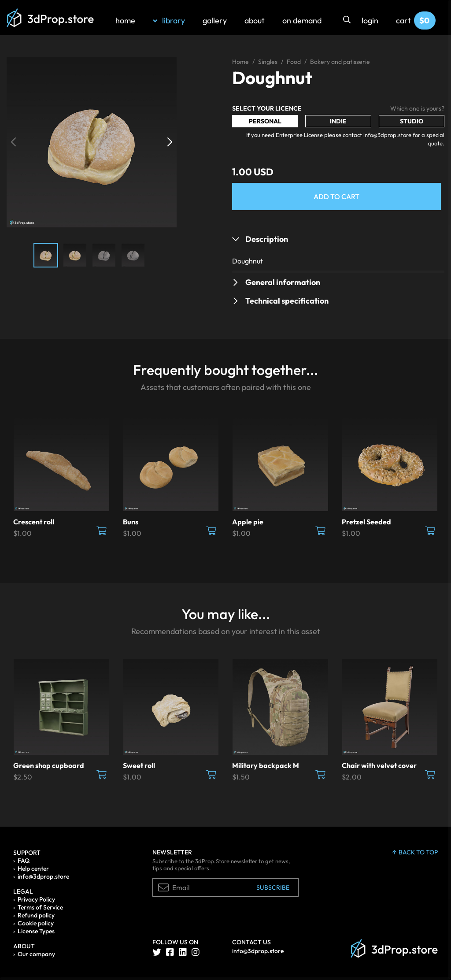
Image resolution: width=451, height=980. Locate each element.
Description (267, 239)
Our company (36, 954)
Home (240, 62)
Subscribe (273, 887)
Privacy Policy (36, 899)
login (370, 20)
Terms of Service (40, 907)
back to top (415, 852)
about (255, 20)
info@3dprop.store (43, 876)
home (125, 20)
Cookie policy (36, 923)
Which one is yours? (417, 108)
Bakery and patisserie (340, 62)
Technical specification (287, 301)
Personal (265, 121)
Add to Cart (336, 197)
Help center (33, 869)
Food (294, 62)
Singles (268, 62)
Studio (412, 121)
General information (283, 282)
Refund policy (36, 915)
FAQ (24, 861)
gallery (215, 20)
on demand (302, 20)
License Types (36, 931)
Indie (338, 121)
